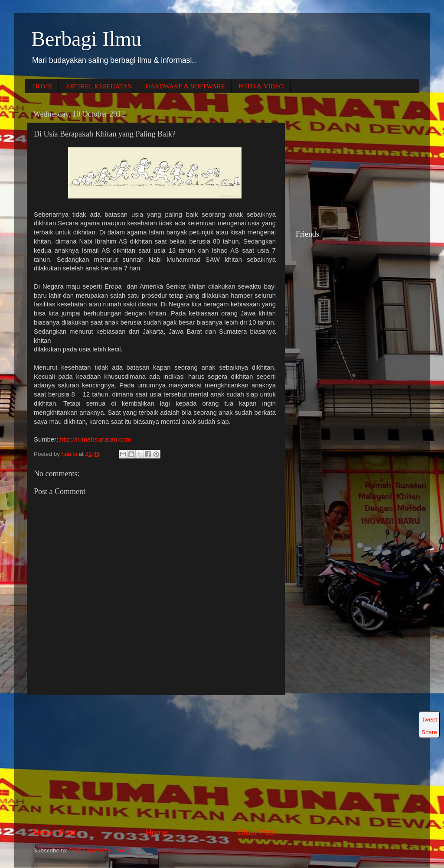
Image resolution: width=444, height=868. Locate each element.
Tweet (429, 720)
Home (157, 832)
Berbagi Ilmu (87, 39)
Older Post (257, 832)
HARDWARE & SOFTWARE (185, 86)
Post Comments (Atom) (100, 850)
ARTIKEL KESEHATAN (99, 86)
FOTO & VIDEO (261, 86)
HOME (42, 86)
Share (429, 732)
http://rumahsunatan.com (95, 439)
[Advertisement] (155, 761)
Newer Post (55, 832)
